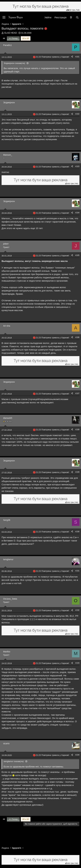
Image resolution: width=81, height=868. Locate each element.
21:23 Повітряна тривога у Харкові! (52, 57)
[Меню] (4, 17)
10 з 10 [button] (26, 38)
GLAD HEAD (11, 33)
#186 (77, 337)
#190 (77, 532)
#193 (77, 663)
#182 (77, 114)
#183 (77, 166)
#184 (77, 213)
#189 (77, 472)
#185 (77, 255)
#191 (77, 571)
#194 (77, 755)
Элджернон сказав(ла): (15, 63)
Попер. (13, 38)
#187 (77, 393)
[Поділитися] (72, 57)
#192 (77, 610)
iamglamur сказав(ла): (14, 761)
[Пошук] (77, 17)
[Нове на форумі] (71, 17)
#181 (77, 57)
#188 (77, 430)
